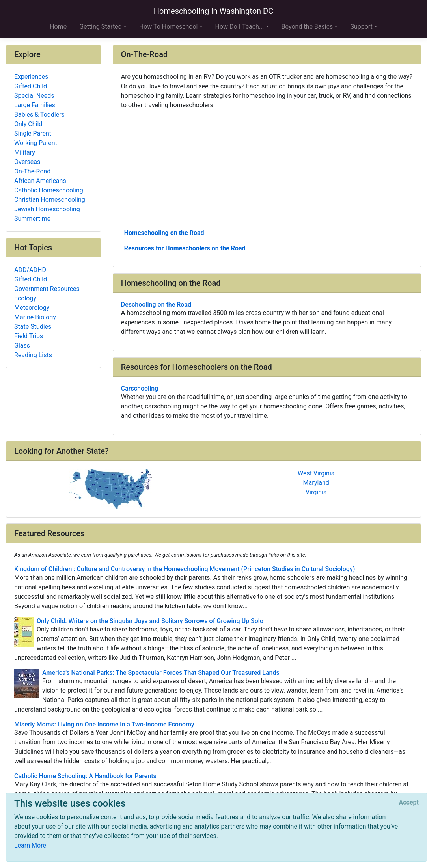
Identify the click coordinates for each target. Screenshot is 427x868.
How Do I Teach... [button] (240, 27)
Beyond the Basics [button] (307, 27)
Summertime (32, 219)
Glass (22, 346)
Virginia (316, 492)
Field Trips (29, 336)
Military (25, 152)
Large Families (35, 105)
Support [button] (361, 27)
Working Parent (36, 143)
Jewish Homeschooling (47, 209)
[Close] (409, 803)
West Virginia (316, 473)
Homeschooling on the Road (164, 233)
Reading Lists (33, 355)
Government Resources (47, 289)
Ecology (25, 298)
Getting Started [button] (101, 27)
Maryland (316, 483)
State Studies (33, 327)
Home (58, 27)
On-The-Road (32, 171)
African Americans (40, 181)
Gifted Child (31, 86)
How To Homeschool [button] (169, 27)
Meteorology (32, 308)
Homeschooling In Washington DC (214, 11)
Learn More (30, 845)
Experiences (31, 77)
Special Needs (34, 96)
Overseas (27, 162)
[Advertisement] (267, 168)
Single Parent (33, 133)
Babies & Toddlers (39, 115)
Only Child (28, 124)
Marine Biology (35, 317)
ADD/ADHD (30, 270)
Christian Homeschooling (50, 200)
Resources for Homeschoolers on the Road (185, 248)
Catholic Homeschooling (49, 190)
